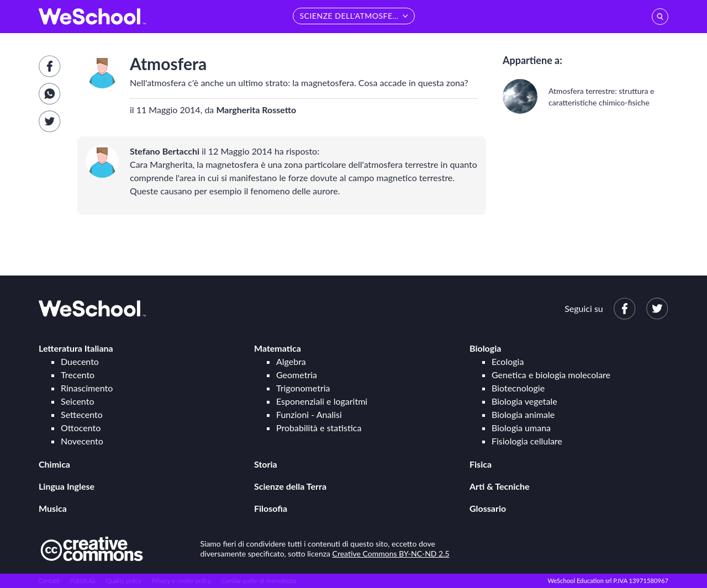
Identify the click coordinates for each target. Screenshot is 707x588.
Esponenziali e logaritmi (322, 401)
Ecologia (508, 361)
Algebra (291, 361)
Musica (53, 508)
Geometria (297, 375)
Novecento (82, 441)
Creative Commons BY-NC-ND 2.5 (391, 553)
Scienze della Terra (290, 486)
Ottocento (81, 428)
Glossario (488, 508)
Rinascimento (87, 388)
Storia (266, 464)
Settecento (82, 414)
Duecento (80, 361)
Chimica (54, 464)
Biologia (485, 348)
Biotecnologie (518, 388)
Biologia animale (523, 414)
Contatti (49, 581)
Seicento (77, 401)
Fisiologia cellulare (527, 441)
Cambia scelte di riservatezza (258, 581)
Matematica (278, 348)
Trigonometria (303, 388)
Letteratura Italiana (76, 348)
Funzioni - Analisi (309, 414)
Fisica (481, 464)
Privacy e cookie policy (181, 581)
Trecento (78, 375)
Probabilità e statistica (319, 428)
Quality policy (123, 581)
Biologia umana (521, 428)
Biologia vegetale (524, 401)
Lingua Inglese (67, 486)
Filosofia (271, 508)
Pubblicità (83, 581)
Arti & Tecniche (500, 486)
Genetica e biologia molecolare (551, 375)
